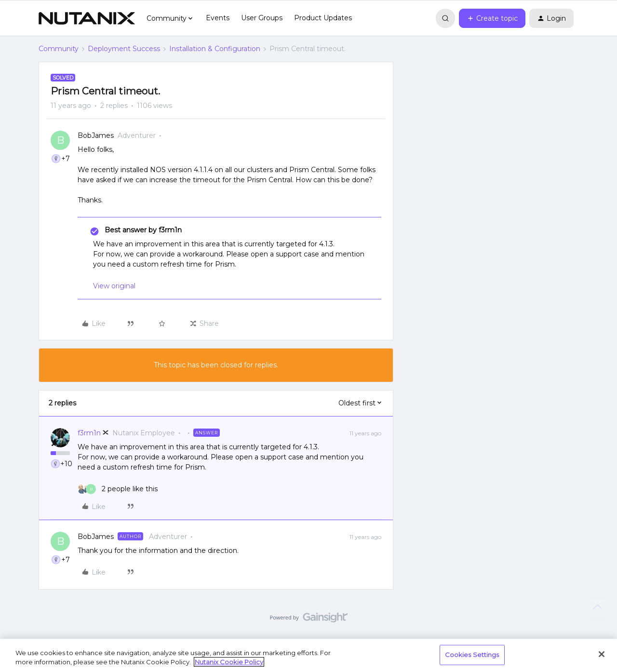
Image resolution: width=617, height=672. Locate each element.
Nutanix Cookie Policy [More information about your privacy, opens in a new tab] (229, 662)
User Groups (262, 18)
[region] (308, 655)
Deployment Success (124, 49)
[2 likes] (118, 489)
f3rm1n (89, 433)
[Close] (602, 654)
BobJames (96, 135)
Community (59, 49)
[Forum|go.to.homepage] (87, 18)
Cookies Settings (472, 655)
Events (218, 18)
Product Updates (323, 18)
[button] (492, 18)
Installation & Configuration (215, 49)
